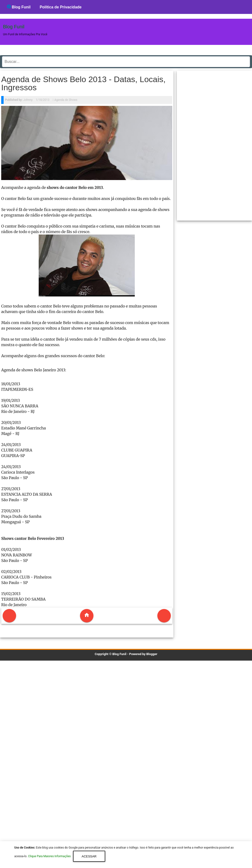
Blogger (152, 654)
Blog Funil (19, 7)
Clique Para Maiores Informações (50, 856)
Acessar (89, 856)
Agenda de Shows (66, 100)
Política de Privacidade (61, 7)
